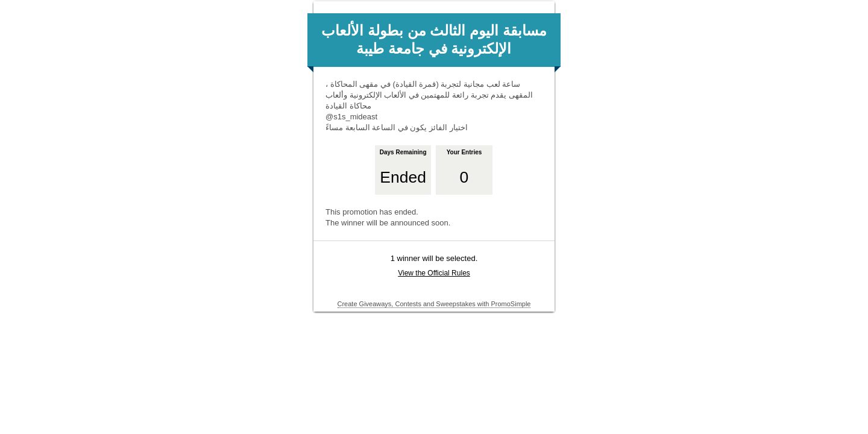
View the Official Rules (434, 273)
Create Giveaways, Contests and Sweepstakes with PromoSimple (434, 304)
